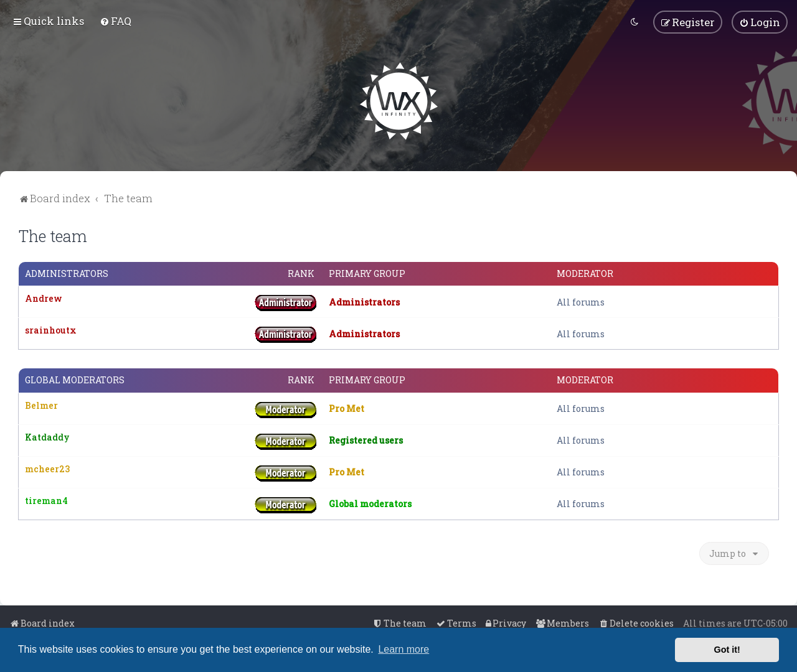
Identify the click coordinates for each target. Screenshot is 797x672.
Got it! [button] (727, 650)
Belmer (41, 405)
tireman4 (46, 500)
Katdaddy (47, 436)
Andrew (44, 298)
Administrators (67, 274)
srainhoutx (51, 330)
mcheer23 (47, 468)
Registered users (366, 440)
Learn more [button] (403, 649)
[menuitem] (116, 21)
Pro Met (347, 408)
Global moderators (75, 380)
